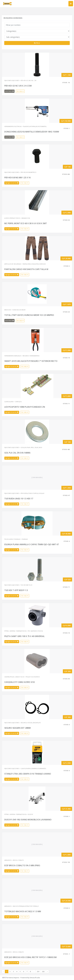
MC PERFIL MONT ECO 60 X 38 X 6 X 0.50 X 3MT (26, 223)
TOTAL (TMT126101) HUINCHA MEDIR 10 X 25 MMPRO (29, 315)
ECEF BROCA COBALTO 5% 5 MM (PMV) (22, 865)
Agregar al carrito (12, 183)
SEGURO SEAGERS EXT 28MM (18, 728)
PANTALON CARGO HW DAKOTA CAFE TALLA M (26, 269)
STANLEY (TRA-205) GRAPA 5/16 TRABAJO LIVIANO (28, 774)
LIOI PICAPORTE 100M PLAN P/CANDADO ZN (25, 407)
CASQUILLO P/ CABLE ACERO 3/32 (20, 682)
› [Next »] (47, 971)
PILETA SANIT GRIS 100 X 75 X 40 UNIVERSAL (24, 636)
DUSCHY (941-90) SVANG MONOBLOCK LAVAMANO (28, 820)
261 (38, 971)
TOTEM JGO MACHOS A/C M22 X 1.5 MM (23, 911)
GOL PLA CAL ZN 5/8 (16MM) (17, 453)
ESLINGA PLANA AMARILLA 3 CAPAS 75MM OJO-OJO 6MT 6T (32, 544)
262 (43, 971)
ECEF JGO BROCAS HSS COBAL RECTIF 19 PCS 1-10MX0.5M (30, 957)
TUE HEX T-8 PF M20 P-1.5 (16, 590)
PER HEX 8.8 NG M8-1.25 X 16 (17, 178)
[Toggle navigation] (71, 4)
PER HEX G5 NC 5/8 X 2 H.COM (18, 86)
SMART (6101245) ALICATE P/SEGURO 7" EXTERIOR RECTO (31, 361)
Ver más (20, 91)
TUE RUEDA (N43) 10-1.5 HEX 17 (19, 499)
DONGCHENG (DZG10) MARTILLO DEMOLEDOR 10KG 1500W (32, 132)
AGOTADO (9, 91)
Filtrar (37, 43)
